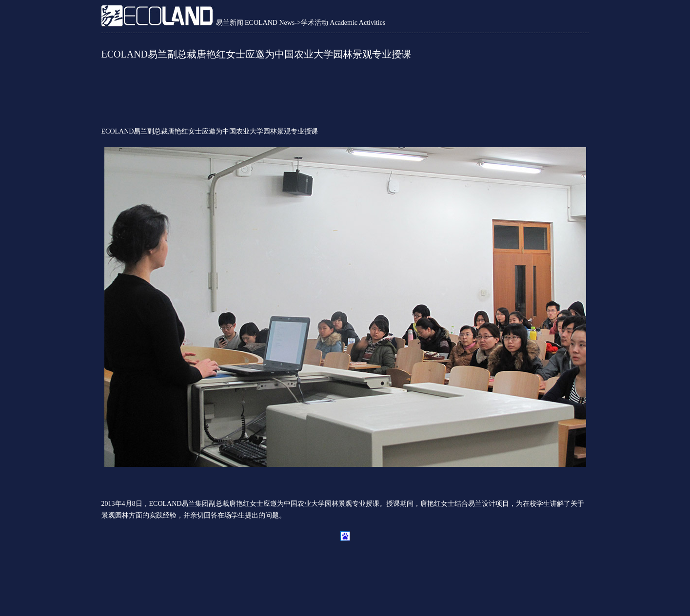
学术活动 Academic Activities (343, 23)
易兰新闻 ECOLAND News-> (258, 23)
